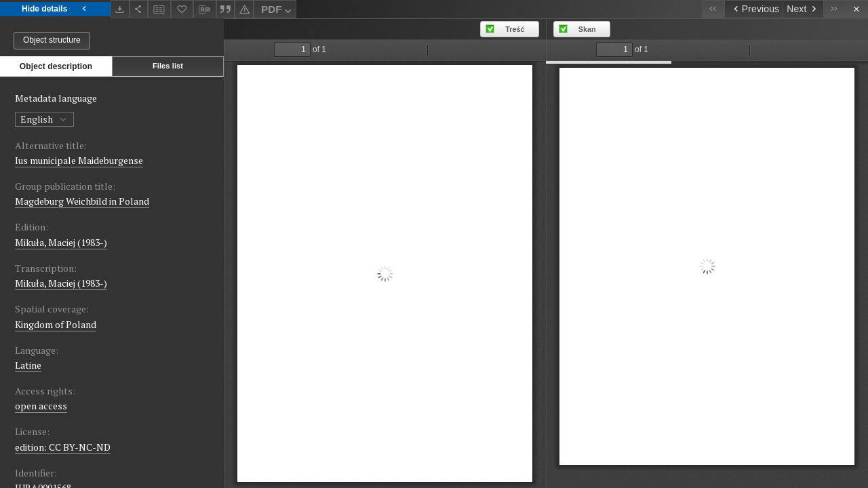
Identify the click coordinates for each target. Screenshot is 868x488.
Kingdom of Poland (56, 324)
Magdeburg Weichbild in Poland (82, 201)
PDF (278, 11)
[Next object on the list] (803, 9)
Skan (587, 29)
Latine (28, 365)
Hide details (55, 9)
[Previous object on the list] (753, 9)
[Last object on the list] (834, 9)
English (44, 119)
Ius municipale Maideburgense (79, 160)
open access (41, 406)
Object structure (52, 40)
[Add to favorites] (182, 9)
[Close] (857, 9)
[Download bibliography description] (205, 9)
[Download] (120, 9)
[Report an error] (244, 9)
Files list (168, 66)
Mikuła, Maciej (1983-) (61, 242)
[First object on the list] (713, 9)
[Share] (139, 9)
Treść (515, 29)
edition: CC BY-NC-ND (63, 447)
